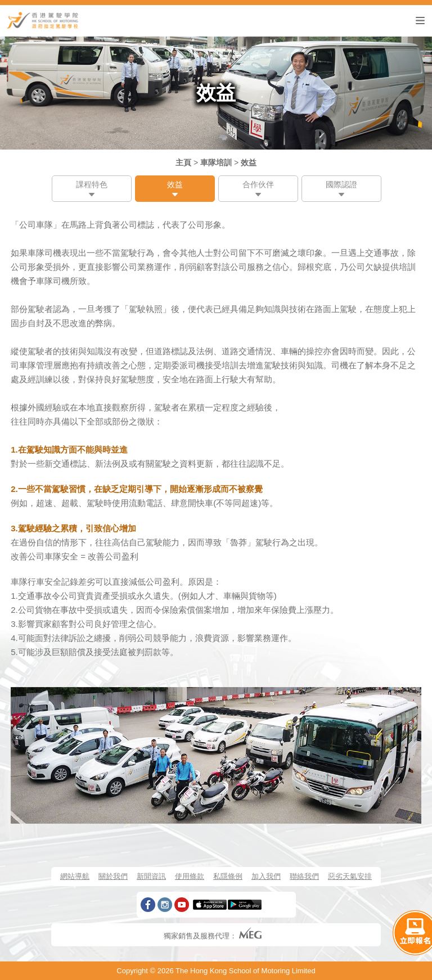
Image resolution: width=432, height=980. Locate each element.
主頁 (183, 162)
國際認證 (341, 184)
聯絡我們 (304, 876)
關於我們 (113, 876)
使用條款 (190, 876)
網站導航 (75, 876)
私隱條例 (228, 876)
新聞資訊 (151, 876)
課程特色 (92, 184)
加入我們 (266, 876)
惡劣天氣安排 (350, 876)
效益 (249, 162)
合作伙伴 (258, 184)
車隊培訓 (216, 162)
